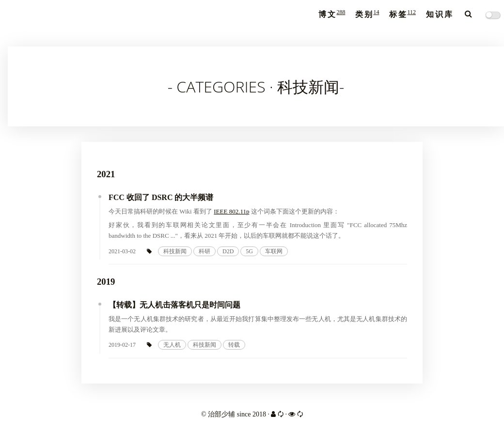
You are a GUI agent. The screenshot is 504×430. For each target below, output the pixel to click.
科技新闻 (175, 251)
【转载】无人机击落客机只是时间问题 (174, 305)
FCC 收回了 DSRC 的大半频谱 (161, 197)
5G (249, 251)
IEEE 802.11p (231, 211)
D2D (228, 251)
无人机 (172, 345)
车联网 (274, 251)
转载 (234, 345)
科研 (205, 251)
